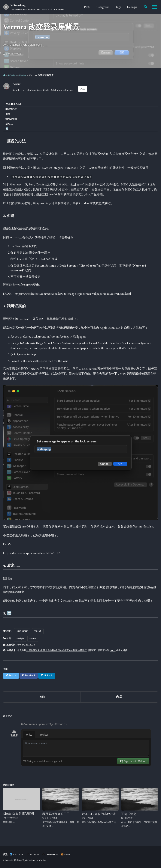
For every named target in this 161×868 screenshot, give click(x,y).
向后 (119, 697)
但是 (8, 114)
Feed (65, 855)
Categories (96, 7)
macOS (38, 631)
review (33, 639)
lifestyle (20, 639)
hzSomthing (38, 7)
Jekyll (27, 860)
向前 (42, 697)
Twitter (16, 855)
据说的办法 (11, 109)
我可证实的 (11, 119)
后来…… (9, 124)
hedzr (113, 651)
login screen (22, 631)
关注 (83, 89)
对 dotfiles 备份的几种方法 (99, 814)
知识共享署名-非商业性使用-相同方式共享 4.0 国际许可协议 (56, 651)
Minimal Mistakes (38, 860)
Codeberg (50, 855)
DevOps (125, 7)
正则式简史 (129, 814)
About (140, 7)
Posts (80, 7)
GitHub (33, 855)
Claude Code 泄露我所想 (18, 813)
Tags (111, 7)
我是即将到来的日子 (56, 814)
